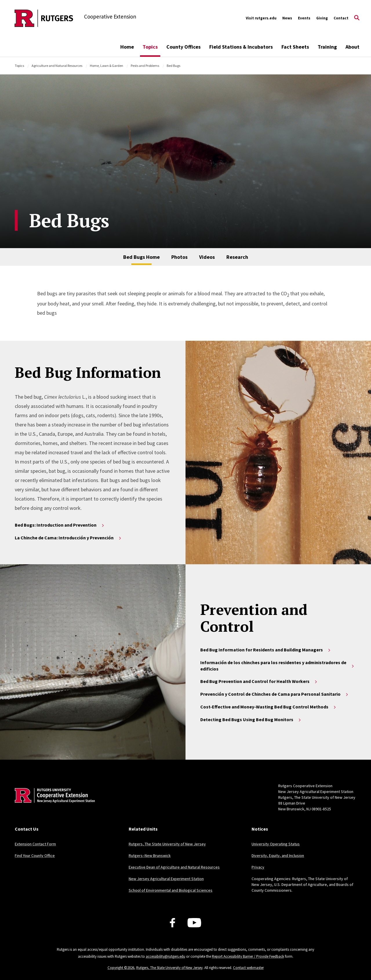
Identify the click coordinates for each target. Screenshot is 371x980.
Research (237, 257)
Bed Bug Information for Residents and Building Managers (266, 650)
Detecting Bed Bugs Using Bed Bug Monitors (251, 719)
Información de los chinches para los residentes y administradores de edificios (278, 666)
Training (327, 47)
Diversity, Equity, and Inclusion (278, 856)
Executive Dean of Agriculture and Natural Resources (174, 867)
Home (127, 47)
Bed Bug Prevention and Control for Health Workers (259, 681)
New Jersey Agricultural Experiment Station (166, 879)
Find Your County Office (35, 856)
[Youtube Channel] (194, 923)
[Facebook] (172, 923)
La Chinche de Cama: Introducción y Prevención (68, 538)
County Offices (183, 47)
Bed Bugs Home (141, 257)
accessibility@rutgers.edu (166, 956)
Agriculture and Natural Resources (57, 66)
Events (304, 18)
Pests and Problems (145, 66)
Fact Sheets (295, 47)
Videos (207, 257)
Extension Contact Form (35, 844)
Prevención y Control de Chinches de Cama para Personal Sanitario (275, 694)
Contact (341, 18)
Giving (322, 18)
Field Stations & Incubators (241, 47)
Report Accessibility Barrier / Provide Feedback (248, 956)
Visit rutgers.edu (261, 18)
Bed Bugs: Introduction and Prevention (60, 525)
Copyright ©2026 (121, 968)
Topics (150, 47)
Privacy (258, 867)
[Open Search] (357, 18)
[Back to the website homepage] (44, 18)
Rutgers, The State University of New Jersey (167, 844)
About (352, 47)
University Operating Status (276, 844)
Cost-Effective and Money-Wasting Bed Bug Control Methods (269, 707)
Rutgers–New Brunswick (150, 856)
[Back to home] (53, 804)
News (287, 18)
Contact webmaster (248, 968)
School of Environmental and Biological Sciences (171, 890)
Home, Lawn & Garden (107, 66)
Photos (179, 257)
